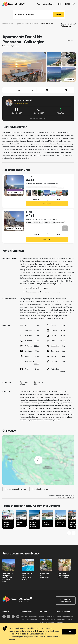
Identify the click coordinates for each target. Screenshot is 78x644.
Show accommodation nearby (15, 489)
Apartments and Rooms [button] (46, 4)
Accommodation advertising (47, 619)
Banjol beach (61, 622)
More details (61, 187)
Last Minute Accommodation (47, 622)
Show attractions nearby (40, 489)
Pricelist (58, 199)
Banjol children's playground (65, 619)
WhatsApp (60, 111)
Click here (38, 631)
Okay (69, 632)
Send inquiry (47, 204)
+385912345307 (16, 111)
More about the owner (38, 118)
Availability (36, 199)
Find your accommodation (65, 601)
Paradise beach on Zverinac (65, 616)
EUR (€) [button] (67, 4)
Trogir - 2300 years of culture (29, 616)
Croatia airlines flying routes (47, 616)
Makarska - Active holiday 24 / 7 (29, 620)
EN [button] (60, 4)
